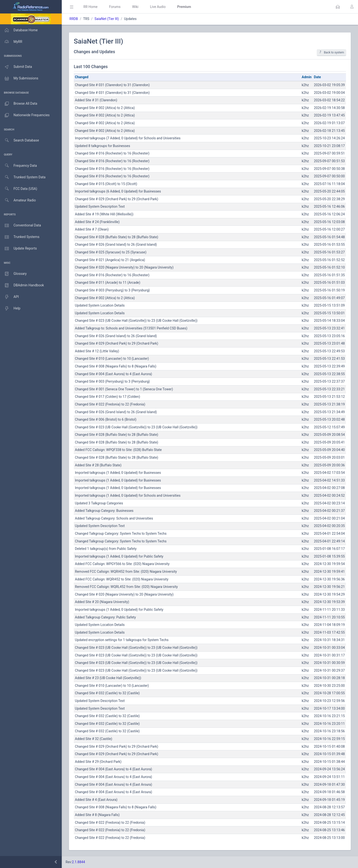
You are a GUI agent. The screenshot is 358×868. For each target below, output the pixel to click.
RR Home (90, 7)
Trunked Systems (20, 237)
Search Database (20, 140)
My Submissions (19, 78)
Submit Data (16, 67)
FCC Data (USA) (19, 189)
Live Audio (158, 7)
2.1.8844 (78, 862)
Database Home (19, 30)
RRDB (74, 19)
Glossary (13, 274)
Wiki (135, 7)
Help (10, 309)
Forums (115, 7)
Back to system (331, 52)
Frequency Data (18, 166)
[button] (338, 7)
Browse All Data (19, 104)
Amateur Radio (18, 200)
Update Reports (18, 249)
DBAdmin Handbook (22, 285)
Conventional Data (20, 225)
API (9, 297)
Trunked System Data (23, 177)
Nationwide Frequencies (25, 115)
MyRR (11, 42)
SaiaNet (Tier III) (107, 19)
